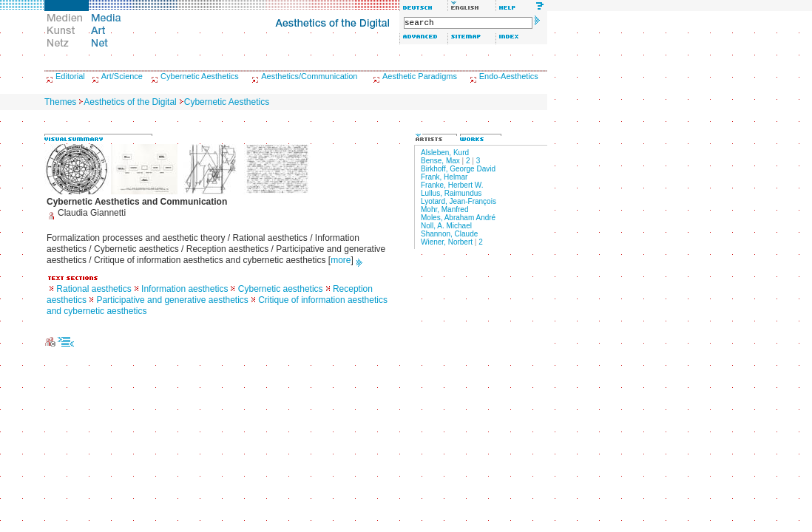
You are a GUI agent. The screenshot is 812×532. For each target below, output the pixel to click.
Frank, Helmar (444, 177)
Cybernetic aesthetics (281, 289)
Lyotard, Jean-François (459, 201)
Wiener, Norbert (447, 242)
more (341, 260)
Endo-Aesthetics (509, 76)
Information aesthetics (185, 289)
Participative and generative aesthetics (172, 300)
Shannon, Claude (449, 234)
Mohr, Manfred (444, 209)
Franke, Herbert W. (452, 185)
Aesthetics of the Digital (130, 102)
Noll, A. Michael (446, 226)
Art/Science (122, 76)
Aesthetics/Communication (309, 76)
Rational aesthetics (94, 289)
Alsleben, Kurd (445, 153)
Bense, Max (440, 161)
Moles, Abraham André (458, 218)
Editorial (70, 76)
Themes (60, 102)
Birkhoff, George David (458, 169)
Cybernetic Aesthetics (200, 76)
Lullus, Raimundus (451, 193)
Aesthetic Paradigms (420, 76)
